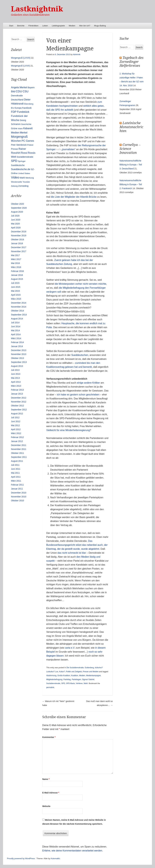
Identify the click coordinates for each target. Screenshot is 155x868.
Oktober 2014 (17, 311)
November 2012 (19, 402)
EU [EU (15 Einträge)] (12, 108)
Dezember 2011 (19, 445)
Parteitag (67, 679)
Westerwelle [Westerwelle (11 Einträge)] (16, 182)
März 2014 (16, 338)
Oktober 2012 (17, 406)
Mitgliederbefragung (54, 679)
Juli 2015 (15, 283)
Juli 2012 (15, 417)
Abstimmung (51, 676)
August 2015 (17, 279)
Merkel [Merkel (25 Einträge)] (24, 133)
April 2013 (16, 382)
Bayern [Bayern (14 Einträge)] (31, 87)
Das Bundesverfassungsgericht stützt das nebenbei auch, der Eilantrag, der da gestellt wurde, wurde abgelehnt (77, 545)
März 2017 (16, 259)
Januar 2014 (17, 346)
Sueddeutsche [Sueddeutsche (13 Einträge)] (18, 165)
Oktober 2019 (17, 239)
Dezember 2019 (19, 232)
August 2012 (17, 414)
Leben (45, 26)
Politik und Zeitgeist (74, 672)
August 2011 (17, 461)
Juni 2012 (16, 421)
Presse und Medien (91, 672)
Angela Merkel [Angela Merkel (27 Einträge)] (19, 87)
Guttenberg (89, 668)
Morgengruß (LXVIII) (21, 58)
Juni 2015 (16, 287)
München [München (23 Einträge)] (16, 141)
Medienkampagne (93, 676)
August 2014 (17, 319)
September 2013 (19, 362)
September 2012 (19, 410)
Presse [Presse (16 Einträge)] (14, 149)
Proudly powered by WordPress (21, 858)
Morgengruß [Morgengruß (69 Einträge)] (19, 137)
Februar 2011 (17, 485)
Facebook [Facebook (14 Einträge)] (27, 108)
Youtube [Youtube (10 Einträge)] (26, 182)
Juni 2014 (16, 327)
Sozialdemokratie (53, 683)
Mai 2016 (15, 263)
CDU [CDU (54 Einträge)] (19, 91)
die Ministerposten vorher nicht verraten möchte (81, 284)
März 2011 (16, 481)
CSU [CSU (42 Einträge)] (26, 91)
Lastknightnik (37, 9)
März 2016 (16, 267)
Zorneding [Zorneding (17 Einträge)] (23, 186)
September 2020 (19, 208)
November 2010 (19, 497)
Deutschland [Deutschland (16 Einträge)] (17, 100)
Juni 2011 (16, 469)
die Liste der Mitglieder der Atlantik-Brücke (74, 197)
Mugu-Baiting (100, 26)
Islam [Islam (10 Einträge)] (20, 128)
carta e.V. (70, 648)
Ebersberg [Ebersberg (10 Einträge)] (29, 104)
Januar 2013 (17, 394)
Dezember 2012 (19, 398)
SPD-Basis (70, 683)
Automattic (55, 858)
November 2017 (19, 251)
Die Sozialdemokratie (75, 668)
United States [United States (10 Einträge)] (24, 173)
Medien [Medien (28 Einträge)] (15, 133)
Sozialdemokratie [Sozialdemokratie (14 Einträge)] (25, 157)
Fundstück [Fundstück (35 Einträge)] (23, 112)
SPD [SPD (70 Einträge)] (14, 161)
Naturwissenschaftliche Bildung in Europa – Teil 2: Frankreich (131, 184)
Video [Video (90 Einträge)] (15, 177)
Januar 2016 (17, 275)
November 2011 (19, 449)
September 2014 (19, 315)
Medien (72, 26)
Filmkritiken (33, 26)
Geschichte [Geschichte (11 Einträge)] (26, 124)
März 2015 (16, 299)
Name (46, 779)
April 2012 (16, 429)
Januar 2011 (17, 489)
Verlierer (79, 683)
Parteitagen (76, 679)
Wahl (86, 683)
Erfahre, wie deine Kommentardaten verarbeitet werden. (73, 851)
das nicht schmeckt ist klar (72, 553)
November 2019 (19, 236)
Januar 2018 (17, 243)
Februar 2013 (17, 390)
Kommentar (49, 737)
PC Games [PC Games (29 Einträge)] (28, 141)
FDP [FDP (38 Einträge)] (14, 112)
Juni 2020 (16, 220)
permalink (50, 687)
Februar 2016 (17, 271)
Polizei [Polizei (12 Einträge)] (30, 145)
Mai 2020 (15, 224)
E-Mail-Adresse (51, 793)
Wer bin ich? (85, 26)
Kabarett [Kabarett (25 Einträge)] (28, 128)
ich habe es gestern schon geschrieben (78, 395)
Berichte (21, 26)
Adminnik (77, 54)
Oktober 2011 (17, 453)
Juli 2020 (15, 216)
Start (11, 26)
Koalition (75, 676)
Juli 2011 (15, 465)
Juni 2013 (16, 374)
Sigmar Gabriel (88, 679)
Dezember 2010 (19, 493)
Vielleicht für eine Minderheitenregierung (68, 430)
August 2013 (17, 366)
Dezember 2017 (19, 247)
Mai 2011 (15, 473)
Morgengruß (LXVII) (20, 66)
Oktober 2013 (17, 358)
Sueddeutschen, (80, 355)
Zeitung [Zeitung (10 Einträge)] (14, 186)
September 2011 (19, 457)
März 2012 (16, 433)
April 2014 (16, 334)
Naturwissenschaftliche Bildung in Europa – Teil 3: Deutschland (131, 165)
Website (46, 806)
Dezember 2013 (19, 350)
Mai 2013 (15, 378)
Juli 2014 (15, 323)
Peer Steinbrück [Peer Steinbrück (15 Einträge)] (19, 145)
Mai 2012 (15, 425)
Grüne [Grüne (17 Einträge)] (14, 128)
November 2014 (19, 307)
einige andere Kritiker (88, 383)
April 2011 (16, 477)
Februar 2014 (17, 342)
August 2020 (17, 212)
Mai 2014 (15, 330)
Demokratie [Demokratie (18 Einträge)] (17, 95)
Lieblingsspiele (58, 26)
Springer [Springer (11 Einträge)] (22, 161)
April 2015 (16, 295)
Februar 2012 (17, 437)
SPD (63, 683)
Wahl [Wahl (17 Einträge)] (22, 178)
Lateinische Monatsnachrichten (131, 127)
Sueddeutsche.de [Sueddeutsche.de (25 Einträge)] (21, 169)
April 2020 (16, 228)
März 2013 (16, 386)
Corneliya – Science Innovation (130, 149)
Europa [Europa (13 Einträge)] (18, 108)
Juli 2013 (15, 370)
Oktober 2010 (17, 501)
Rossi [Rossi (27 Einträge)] (24, 153)
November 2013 (19, 354)
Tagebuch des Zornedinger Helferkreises (131, 62)
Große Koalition (64, 676)
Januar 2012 (17, 441)
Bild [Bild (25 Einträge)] (13, 91)
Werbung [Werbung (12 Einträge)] (30, 178)
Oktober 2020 (17, 204)
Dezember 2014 (19, 303)
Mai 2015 (15, 291)
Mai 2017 (15, 255)
